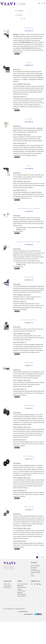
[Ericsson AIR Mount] (6, 125)
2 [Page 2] (40, 557)
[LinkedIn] (40, 584)
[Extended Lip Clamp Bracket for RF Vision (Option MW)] (6, 214)
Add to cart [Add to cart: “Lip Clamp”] (18, 200)
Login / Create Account (22, 584)
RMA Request (20, 586)
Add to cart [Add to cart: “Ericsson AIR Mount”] (18, 157)
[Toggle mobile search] (42, 3)
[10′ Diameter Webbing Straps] (6, 411)
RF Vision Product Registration (21, 592)
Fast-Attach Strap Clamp (29, 277)
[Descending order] (31, 11)
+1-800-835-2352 (22, 612)
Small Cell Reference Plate (29, 28)
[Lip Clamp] (6, 171)
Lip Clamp (29, 166)
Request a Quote (7, 587)
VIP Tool (33, 576)
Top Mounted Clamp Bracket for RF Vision (29, 320)
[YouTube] (37, 584)
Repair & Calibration (22, 596)
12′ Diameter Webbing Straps (29, 456)
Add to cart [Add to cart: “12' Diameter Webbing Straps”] (18, 498)
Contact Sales (7, 584)
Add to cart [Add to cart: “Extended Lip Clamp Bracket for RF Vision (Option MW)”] (18, 233)
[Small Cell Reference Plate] (6, 34)
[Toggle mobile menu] (45, 3)
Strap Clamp (29, 62)
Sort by (19, 11)
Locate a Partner (7, 586)
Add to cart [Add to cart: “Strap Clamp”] (18, 110)
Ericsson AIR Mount (29, 119)
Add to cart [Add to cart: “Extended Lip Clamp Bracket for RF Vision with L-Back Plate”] (18, 268)
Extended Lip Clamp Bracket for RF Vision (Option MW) (29, 209)
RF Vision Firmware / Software (22, 588)
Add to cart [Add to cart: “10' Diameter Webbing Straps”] (18, 448)
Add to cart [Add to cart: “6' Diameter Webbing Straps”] (18, 549)
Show (19, 15)
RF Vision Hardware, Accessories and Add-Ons (36, 572)
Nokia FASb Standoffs (29, 363)
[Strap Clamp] (6, 68)
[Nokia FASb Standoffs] (6, 368)
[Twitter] (32, 584)
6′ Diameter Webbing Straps (29, 507)
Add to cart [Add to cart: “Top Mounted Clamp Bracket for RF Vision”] (18, 354)
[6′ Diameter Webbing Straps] (6, 513)
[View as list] (24, 19)
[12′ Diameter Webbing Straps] (6, 462)
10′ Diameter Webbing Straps (29, 405)
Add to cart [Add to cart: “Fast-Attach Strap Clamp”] (18, 311)
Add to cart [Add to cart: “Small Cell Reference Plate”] (18, 54)
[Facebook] (34, 584)
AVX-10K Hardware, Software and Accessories (35, 567)
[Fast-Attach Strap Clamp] (6, 283)
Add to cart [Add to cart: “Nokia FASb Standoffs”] (18, 397)
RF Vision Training (21, 594)
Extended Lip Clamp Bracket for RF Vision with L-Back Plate (29, 242)
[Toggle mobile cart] (39, 3)
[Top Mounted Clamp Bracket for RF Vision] (6, 326)
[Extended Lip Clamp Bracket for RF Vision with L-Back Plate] (6, 248)
